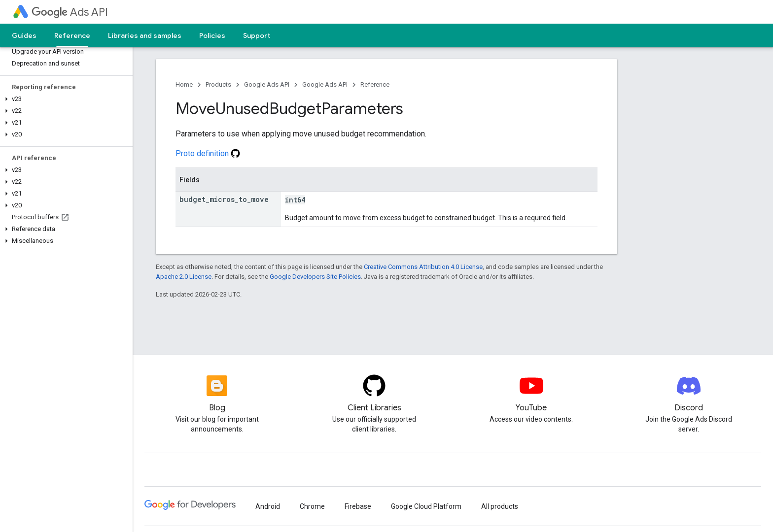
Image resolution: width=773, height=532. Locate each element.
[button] (64, 99)
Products (218, 84)
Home (184, 84)
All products (500, 506)
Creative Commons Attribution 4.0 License (423, 267)
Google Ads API (267, 84)
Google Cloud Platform (426, 506)
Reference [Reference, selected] (72, 35)
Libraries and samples (145, 35)
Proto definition (208, 153)
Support (257, 35)
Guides (24, 35)
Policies (212, 35)
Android (268, 506)
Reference (375, 84)
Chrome (312, 506)
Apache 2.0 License (184, 277)
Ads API (70, 12)
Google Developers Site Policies (315, 277)
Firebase (358, 506)
